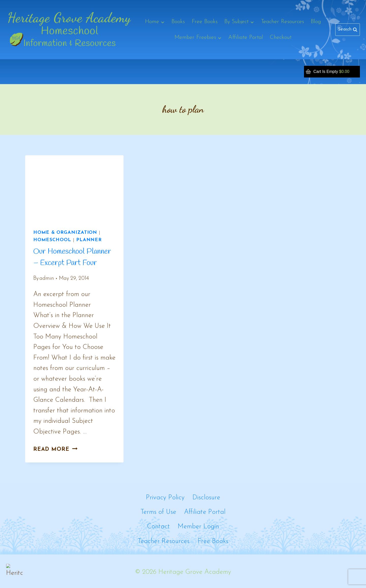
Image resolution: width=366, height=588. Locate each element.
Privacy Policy (165, 498)
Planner (89, 240)
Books (178, 22)
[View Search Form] (348, 30)
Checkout (281, 37)
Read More (55, 449)
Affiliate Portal (246, 37)
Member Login (198, 527)
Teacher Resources (283, 22)
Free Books (205, 22)
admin (47, 278)
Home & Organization (65, 233)
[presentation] (74, 188)
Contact (158, 527)
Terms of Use (158, 512)
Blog (316, 22)
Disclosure (206, 498)
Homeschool (52, 240)
